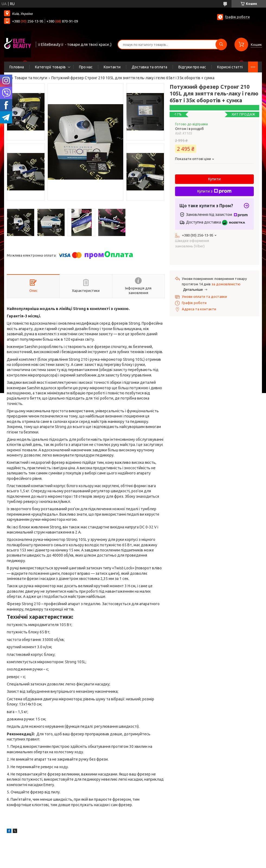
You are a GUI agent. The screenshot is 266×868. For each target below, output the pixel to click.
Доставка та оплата (149, 67)
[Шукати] (221, 44)
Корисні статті (230, 67)
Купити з (214, 191)
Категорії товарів (50, 67)
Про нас (86, 67)
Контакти (112, 67)
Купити (214, 179)
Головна (17, 67)
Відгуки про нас (192, 67)
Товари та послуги (31, 78)
